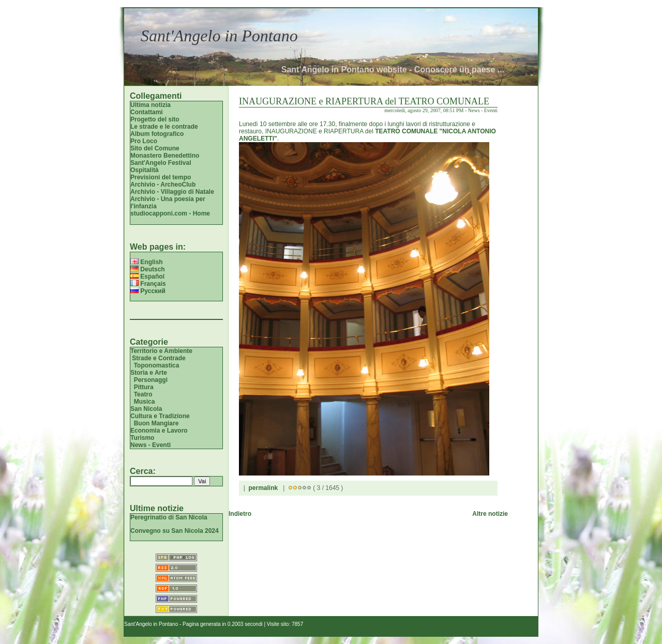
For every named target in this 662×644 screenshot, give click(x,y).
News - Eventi (151, 445)
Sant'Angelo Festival (161, 163)
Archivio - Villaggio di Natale (172, 192)
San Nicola (146, 409)
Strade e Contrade (159, 358)
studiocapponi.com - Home (170, 213)
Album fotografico (157, 134)
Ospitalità (145, 170)
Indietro (240, 514)
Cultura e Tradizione (160, 416)
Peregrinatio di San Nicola (169, 517)
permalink (263, 488)
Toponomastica (157, 365)
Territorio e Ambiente (161, 351)
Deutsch (148, 269)
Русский (148, 291)
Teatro (143, 394)
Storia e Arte (149, 373)
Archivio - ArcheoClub (163, 185)
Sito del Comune (155, 148)
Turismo (142, 438)
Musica (145, 402)
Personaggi (151, 380)
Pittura (144, 387)
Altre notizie (490, 514)
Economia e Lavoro (159, 431)
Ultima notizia (151, 105)
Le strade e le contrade (164, 127)
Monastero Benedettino (165, 156)
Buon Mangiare (156, 423)
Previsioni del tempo (161, 177)
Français (148, 284)
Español (147, 277)
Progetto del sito (155, 119)
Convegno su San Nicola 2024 (175, 531)
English (147, 262)
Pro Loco (144, 141)
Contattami (147, 112)
